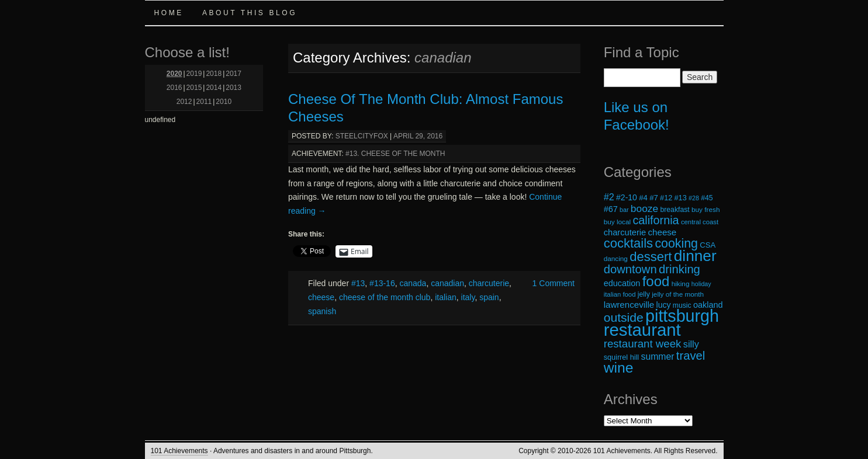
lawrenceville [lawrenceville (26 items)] (629, 305)
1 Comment (554, 283)
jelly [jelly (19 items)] (644, 294)
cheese (321, 297)
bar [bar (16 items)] (624, 210)
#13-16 (382, 283)
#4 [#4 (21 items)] (643, 198)
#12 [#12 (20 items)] (666, 198)
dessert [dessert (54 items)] (651, 257)
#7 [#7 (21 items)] (654, 198)
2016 (174, 88)
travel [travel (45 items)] (691, 356)
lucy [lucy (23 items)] (664, 305)
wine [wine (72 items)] (619, 368)
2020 (174, 74)
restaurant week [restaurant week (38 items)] (643, 344)
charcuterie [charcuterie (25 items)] (625, 232)
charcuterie (489, 283)
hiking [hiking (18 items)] (681, 284)
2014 (214, 88)
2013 (234, 88)
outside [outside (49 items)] (624, 317)
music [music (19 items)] (682, 305)
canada (413, 283)
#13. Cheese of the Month (395, 154)
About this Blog (250, 13)
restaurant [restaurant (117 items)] (642, 330)
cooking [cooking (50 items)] (676, 244)
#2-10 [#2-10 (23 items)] (627, 197)
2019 (194, 74)
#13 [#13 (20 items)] (681, 198)
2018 (214, 74)
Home (169, 13)
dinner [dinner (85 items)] (695, 256)
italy (468, 297)
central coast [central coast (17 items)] (700, 222)
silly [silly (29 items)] (691, 344)
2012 (184, 102)
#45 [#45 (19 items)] (707, 198)
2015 (194, 88)
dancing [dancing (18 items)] (616, 258)
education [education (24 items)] (622, 283)
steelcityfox (362, 136)
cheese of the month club (385, 297)
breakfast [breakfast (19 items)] (675, 210)
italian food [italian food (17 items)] (620, 294)
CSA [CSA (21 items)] (708, 245)
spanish (322, 311)
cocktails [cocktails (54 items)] (628, 243)
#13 (358, 283)
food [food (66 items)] (656, 281)
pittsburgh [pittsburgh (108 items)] (682, 316)
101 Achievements (179, 451)
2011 (204, 102)
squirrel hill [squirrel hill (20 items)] (622, 357)
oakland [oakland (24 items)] (708, 305)
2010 (224, 102)
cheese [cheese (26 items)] (663, 232)
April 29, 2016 (418, 136)
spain (489, 297)
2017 (234, 74)
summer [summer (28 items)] (658, 357)
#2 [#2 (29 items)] (609, 197)
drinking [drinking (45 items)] (679, 269)
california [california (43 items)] (656, 220)
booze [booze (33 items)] (644, 208)
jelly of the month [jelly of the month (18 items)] (678, 294)
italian (446, 297)
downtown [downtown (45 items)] (630, 269)
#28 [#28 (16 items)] (694, 198)
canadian (447, 283)
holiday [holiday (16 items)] (701, 284)
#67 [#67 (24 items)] (611, 209)
